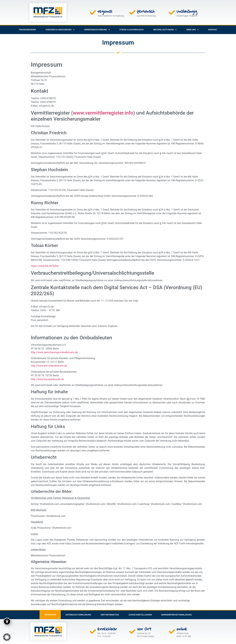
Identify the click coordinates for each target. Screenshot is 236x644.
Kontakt (213, 30)
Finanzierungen (27, 30)
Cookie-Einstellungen (140, 615)
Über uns (192, 30)
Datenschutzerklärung (78, 615)
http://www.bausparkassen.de (47, 379)
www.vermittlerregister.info (103, 113)
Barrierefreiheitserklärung (177, 615)
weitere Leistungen (165, 30)
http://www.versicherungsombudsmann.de (54, 352)
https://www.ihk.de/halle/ (45, 266)
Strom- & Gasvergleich (131, 30)
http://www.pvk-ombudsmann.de (49, 366)
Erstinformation (110, 615)
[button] (7, 637)
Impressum (50, 615)
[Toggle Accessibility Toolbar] (7, 621)
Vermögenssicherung (97, 30)
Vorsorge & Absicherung (60, 30)
